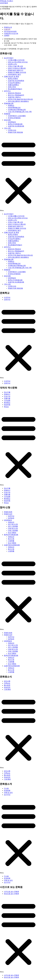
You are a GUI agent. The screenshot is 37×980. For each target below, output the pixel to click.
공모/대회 (7, 120)
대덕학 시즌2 (12, 64)
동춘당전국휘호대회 (11, 535)
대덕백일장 (12, 122)
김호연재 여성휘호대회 (16, 126)
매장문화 (7, 405)
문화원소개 (8, 27)
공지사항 (7, 681)
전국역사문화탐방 (14, 118)
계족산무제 (12, 87)
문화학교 (11, 105)
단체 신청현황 (13, 530)
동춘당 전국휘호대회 (15, 124)
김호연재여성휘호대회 (12, 545)
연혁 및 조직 (8, 793)
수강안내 (7, 297)
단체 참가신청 (13, 528)
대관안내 (11, 516)
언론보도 (7, 683)
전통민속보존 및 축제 (11, 77)
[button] (18, 173)
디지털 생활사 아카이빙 (16, 60)
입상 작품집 (12, 533)
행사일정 (7, 685)
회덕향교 (7, 403)
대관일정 (11, 518)
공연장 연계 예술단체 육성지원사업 (20, 99)
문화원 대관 (8, 514)
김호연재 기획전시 (14, 97)
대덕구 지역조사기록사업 (17, 68)
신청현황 (11, 541)
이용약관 (7, 29)
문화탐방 (7, 114)
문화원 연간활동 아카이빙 (17, 72)
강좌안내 (7, 300)
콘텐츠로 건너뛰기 (7, 1)
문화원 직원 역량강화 (15, 132)
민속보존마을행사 (14, 83)
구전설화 (7, 400)
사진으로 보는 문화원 (11, 892)
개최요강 (11, 522)
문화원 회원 (8, 512)
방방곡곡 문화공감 (14, 93)
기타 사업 (7, 128)
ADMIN (7, 35)
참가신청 (11, 539)
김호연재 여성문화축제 (16, 81)
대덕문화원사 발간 (14, 74)
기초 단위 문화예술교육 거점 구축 (20, 112)
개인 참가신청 (13, 524)
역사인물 (7, 392)
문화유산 (7, 394)
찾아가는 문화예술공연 (16, 95)
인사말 (6, 788)
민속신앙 (7, 396)
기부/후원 (7, 689)
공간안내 (7, 795)
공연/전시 (7, 91)
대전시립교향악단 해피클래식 (18, 101)
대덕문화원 (4, 3)
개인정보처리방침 (10, 31)
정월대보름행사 (13, 85)
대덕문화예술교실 (14, 108)
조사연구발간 (9, 58)
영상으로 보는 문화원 (11, 894)
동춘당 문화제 (13, 79)
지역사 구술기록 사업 (15, 66)
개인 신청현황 (13, 526)
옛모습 (6, 407)
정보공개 (7, 687)
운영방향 (7, 791)
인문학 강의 (12, 130)
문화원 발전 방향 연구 (16, 70)
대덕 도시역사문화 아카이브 (18, 62)
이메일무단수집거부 (11, 34)
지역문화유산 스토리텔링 (17, 116)
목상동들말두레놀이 (15, 89)
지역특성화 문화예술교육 (17, 110)
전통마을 (7, 398)
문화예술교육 (9, 103)
